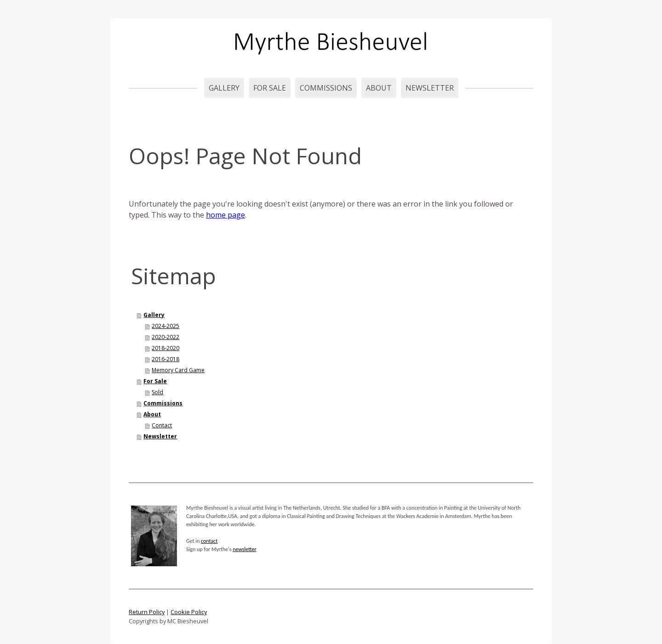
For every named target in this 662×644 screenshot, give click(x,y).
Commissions (326, 88)
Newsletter (430, 88)
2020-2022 (165, 337)
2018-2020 (165, 348)
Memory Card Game (178, 370)
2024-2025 (165, 326)
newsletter (245, 549)
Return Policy (147, 612)
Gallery (224, 88)
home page (225, 215)
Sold (157, 392)
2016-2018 (165, 359)
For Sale (270, 88)
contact (209, 541)
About (379, 88)
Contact (162, 425)
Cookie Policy (189, 612)
